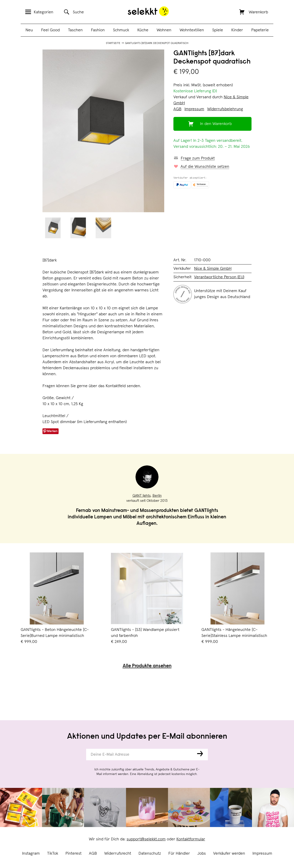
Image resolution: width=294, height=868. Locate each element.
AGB (93, 853)
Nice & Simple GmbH (213, 269)
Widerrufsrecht (118, 853)
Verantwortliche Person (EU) (219, 277)
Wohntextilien (192, 30)
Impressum (262, 853)
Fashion (98, 30)
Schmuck (121, 30)
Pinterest (73, 853)
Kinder (237, 30)
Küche (143, 30)
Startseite (113, 43)
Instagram (31, 853)
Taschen (75, 30)
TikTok (53, 853)
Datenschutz (150, 853)
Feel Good (50, 30)
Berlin (157, 496)
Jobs (202, 853)
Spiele (218, 30)
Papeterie (260, 30)
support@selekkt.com (146, 839)
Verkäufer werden (229, 853)
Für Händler (179, 853)
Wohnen (164, 30)
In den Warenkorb (216, 124)
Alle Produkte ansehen (147, 666)
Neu (29, 30)
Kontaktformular (191, 839)
